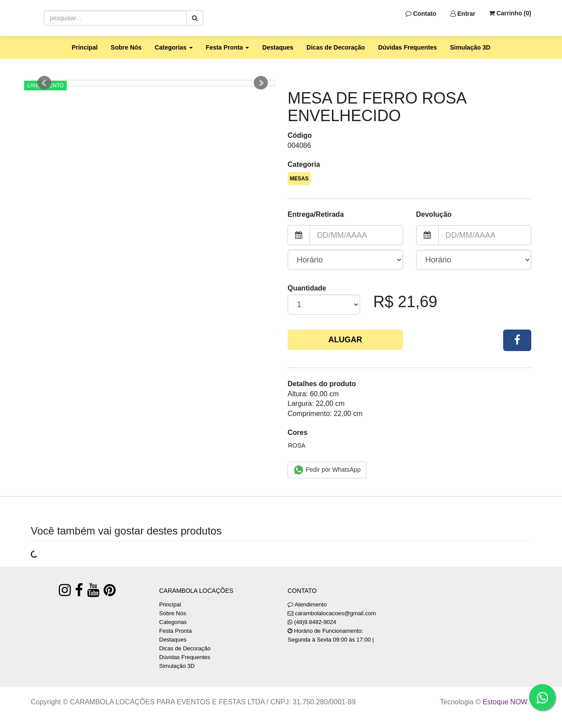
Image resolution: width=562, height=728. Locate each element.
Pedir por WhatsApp (327, 470)
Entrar (463, 14)
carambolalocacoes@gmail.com (335, 613)
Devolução (434, 214)
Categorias (173, 622)
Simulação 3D (470, 47)
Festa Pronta (176, 631)
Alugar (345, 340)
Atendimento (307, 604)
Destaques (278, 47)
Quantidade (307, 288)
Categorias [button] (173, 47)
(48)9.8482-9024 (315, 622)
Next (261, 83)
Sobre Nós (126, 47)
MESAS (299, 179)
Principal (85, 47)
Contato (421, 14)
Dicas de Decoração (336, 47)
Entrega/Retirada (316, 214)
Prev (44, 83)
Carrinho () (510, 13)
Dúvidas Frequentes (407, 47)
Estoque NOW (505, 702)
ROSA (297, 445)
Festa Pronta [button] (228, 47)
